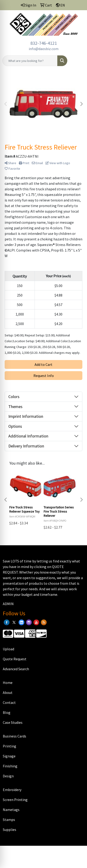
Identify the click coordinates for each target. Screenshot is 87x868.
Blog (7, 712)
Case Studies (13, 722)
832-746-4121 (44, 43)
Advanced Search (16, 669)
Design (8, 776)
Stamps (9, 820)
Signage (9, 756)
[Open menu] (78, 61)
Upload (8, 649)
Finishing (10, 766)
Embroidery (12, 790)
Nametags (11, 810)
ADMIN (8, 604)
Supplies (10, 830)
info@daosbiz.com (44, 49)
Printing (10, 746)
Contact (9, 702)
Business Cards (14, 736)
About (8, 692)
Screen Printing (15, 800)
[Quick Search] (30, 61)
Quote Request (15, 659)
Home (8, 683)
